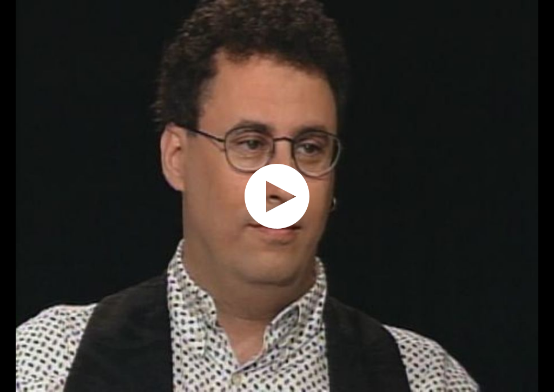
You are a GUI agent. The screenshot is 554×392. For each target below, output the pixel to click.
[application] (277, 196)
